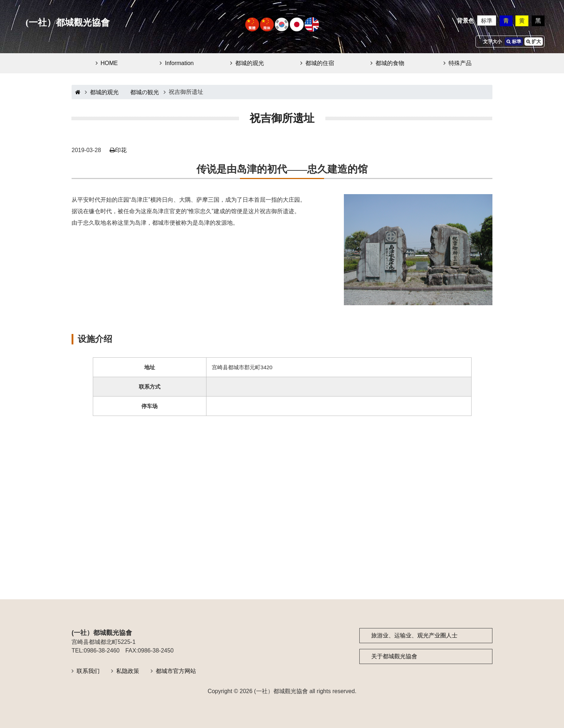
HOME (109, 63)
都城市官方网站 (176, 671)
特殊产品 (460, 63)
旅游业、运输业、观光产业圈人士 (414, 635)
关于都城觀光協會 (394, 656)
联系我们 (88, 671)
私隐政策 (128, 671)
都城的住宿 (320, 63)
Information (179, 63)
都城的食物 (390, 63)
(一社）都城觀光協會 (67, 22)
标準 (487, 21)
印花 (121, 150)
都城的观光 (250, 63)
